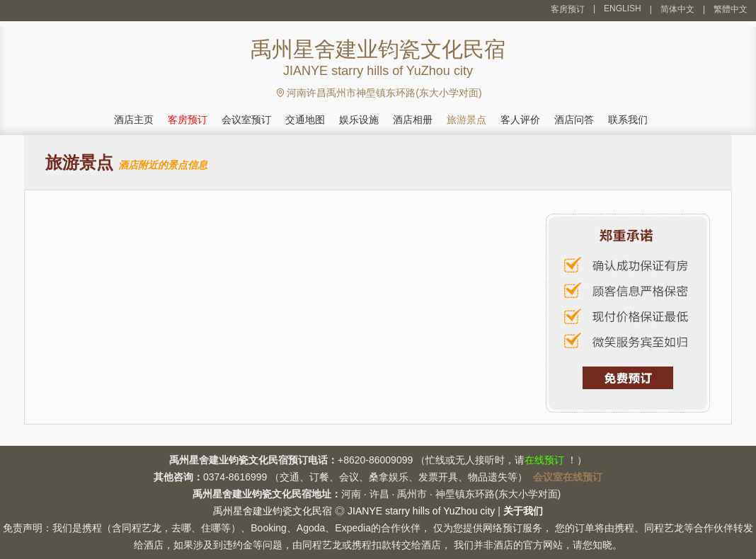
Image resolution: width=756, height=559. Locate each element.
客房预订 (568, 9)
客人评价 (520, 120)
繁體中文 (731, 9)
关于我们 (523, 511)
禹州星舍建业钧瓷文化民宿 (273, 511)
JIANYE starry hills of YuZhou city (421, 511)
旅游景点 (466, 120)
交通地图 (305, 120)
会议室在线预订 (568, 477)
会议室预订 (246, 120)
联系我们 (628, 120)
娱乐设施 (359, 120)
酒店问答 (574, 120)
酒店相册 (413, 120)
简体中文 (677, 9)
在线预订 (544, 460)
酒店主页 (134, 120)
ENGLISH (623, 8)
